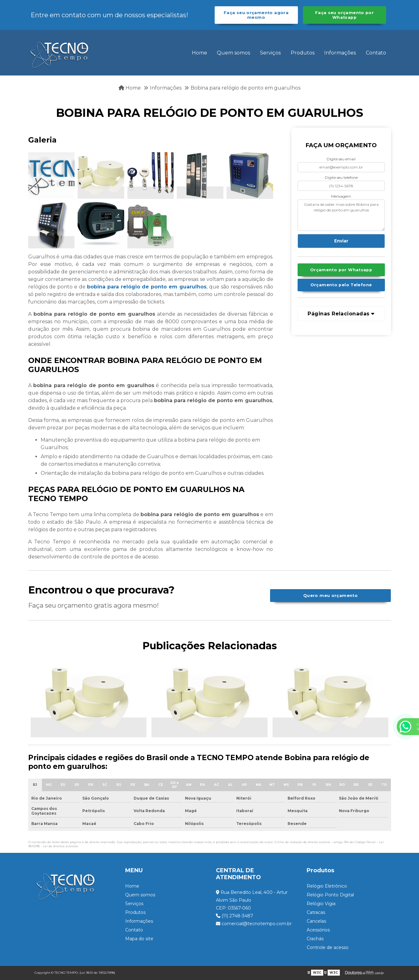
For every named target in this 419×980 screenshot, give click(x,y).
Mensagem (341, 196)
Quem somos (233, 53)
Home (199, 53)
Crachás (315, 939)
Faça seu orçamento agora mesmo (256, 15)
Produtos (303, 53)
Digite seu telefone (341, 177)
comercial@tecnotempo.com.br (254, 924)
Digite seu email (341, 159)
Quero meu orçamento (330, 596)
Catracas (316, 912)
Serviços (270, 53)
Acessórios (318, 930)
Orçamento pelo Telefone (341, 285)
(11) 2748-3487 (235, 916)
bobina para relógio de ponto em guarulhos (147, 287)
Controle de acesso (328, 947)
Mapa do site (139, 939)
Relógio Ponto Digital (330, 895)
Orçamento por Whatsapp (341, 270)
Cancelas (316, 921)
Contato (376, 53)
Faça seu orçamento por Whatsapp (344, 15)
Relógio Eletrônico (327, 886)
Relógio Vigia (321, 904)
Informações (340, 53)
